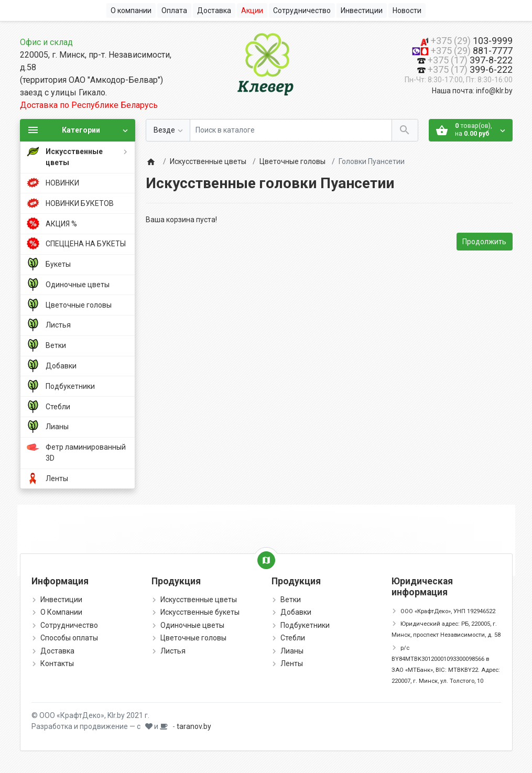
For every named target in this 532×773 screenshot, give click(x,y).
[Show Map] (266, 560)
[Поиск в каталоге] (291, 130)
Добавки (296, 612)
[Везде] (168, 130)
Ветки (291, 600)
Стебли (293, 638)
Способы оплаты (69, 638)
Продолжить (484, 242)
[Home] (151, 161)
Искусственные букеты (200, 612)
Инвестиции (61, 600)
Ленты (292, 663)
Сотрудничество (69, 625)
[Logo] (266, 62)
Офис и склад (46, 42)
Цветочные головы (292, 161)
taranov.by (194, 726)
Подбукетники (305, 625)
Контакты (57, 663)
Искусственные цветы (208, 161)
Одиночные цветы (192, 625)
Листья (173, 651)
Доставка (57, 651)
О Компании (61, 612)
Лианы (292, 651)
